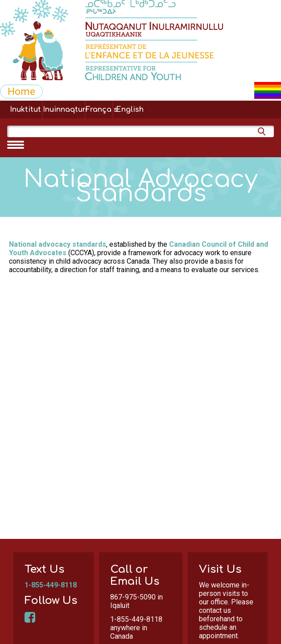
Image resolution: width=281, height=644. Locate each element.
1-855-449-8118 (51, 585)
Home (21, 91)
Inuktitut (25, 110)
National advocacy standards (58, 244)
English (130, 110)
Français (99, 110)
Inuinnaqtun (64, 110)
